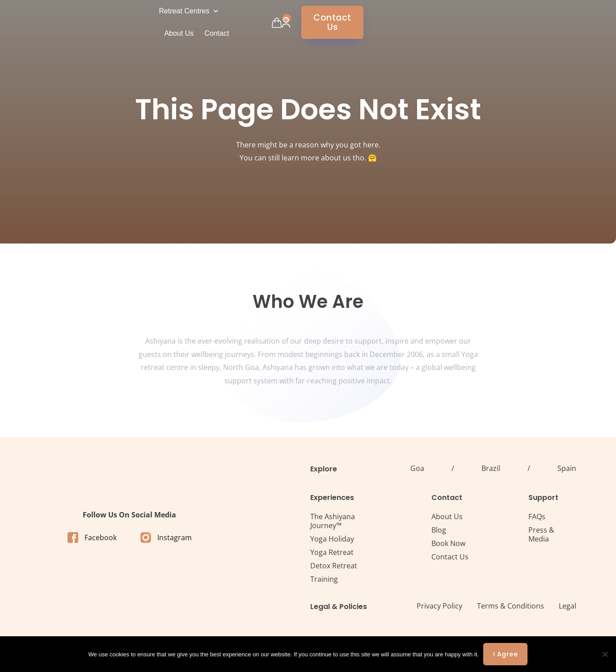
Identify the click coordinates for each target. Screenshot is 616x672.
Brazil (491, 468)
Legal (567, 606)
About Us (292, 22)
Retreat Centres (237, 22)
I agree (506, 654)
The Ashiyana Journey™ (333, 521)
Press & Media (541, 534)
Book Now (448, 543)
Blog (439, 530)
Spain (567, 468)
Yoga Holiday (332, 539)
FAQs (537, 517)
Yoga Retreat (332, 552)
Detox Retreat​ (334, 566)
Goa (417, 468)
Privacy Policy (439, 606)
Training (324, 579)
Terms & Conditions (511, 606)
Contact (330, 22)
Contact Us (450, 557)
